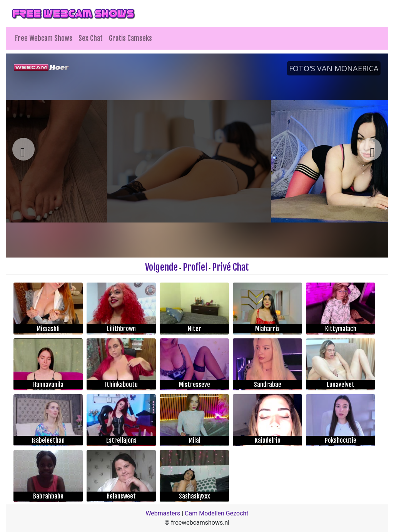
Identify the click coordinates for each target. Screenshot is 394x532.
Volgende (161, 267)
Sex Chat (91, 38)
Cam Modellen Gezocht (217, 513)
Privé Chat (230, 267)
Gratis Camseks (130, 38)
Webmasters (163, 513)
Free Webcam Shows (44, 38)
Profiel (195, 267)
